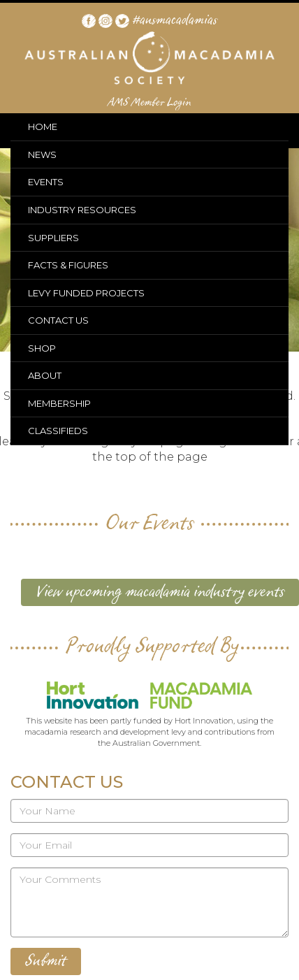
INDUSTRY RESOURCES (82, 210)
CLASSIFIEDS (58, 431)
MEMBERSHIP (59, 403)
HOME (43, 127)
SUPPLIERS (53, 238)
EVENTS (46, 182)
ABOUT (45, 375)
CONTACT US (58, 320)
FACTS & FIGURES (68, 265)
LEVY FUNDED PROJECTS (86, 293)
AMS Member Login (150, 103)
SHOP (42, 348)
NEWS (42, 154)
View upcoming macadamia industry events (160, 592)
